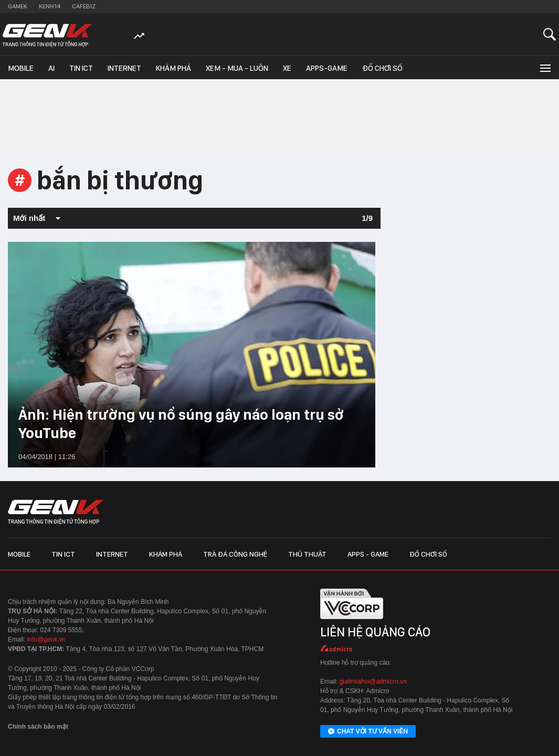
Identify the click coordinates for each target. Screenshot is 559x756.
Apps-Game (327, 68)
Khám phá (173, 68)
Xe (287, 68)
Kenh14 (50, 6)
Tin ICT (81, 68)
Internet (124, 68)
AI (51, 68)
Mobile (21, 68)
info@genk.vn (47, 640)
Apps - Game (368, 554)
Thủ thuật (307, 554)
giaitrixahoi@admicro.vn (373, 682)
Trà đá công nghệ (235, 554)
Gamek (18, 6)
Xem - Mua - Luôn (237, 68)
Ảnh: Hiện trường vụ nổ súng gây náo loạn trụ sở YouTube (181, 424)
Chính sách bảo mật (38, 727)
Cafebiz (84, 6)
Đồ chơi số (382, 68)
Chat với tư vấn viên (368, 732)
